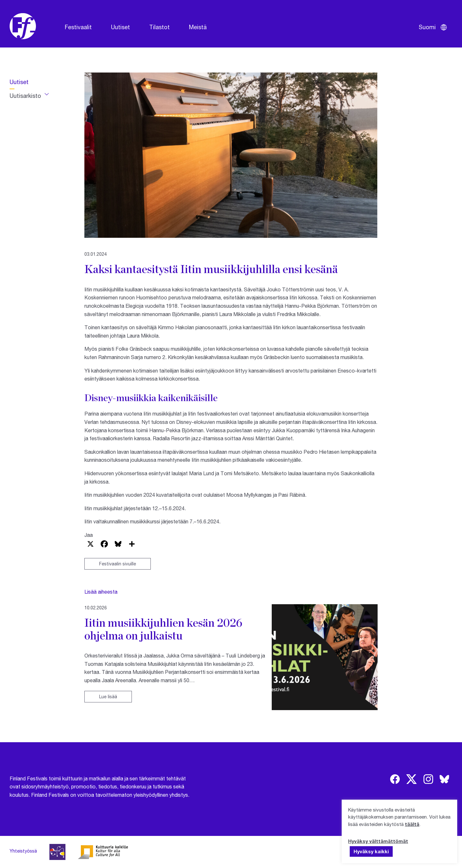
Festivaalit (78, 27)
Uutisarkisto (25, 96)
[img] (395, 779)
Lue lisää (108, 696)
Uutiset (120, 27)
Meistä (198, 27)
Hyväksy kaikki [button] (371, 851)
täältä (412, 824)
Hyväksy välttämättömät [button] (378, 841)
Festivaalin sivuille (118, 564)
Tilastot (159, 27)
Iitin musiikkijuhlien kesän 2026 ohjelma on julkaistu (163, 629)
